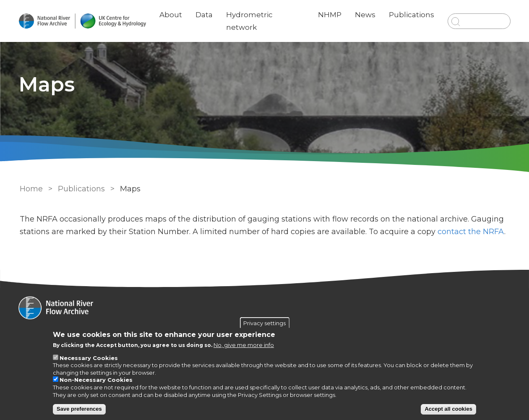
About (172, 15)
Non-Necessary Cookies (96, 380)
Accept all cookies (448, 409)
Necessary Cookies (89, 358)
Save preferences (79, 409)
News (365, 15)
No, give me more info (244, 345)
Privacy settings (264, 323)
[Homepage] (265, 309)
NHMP (329, 15)
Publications (411, 15)
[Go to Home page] (83, 21)
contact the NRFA (470, 232)
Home (31, 189)
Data (205, 15)
